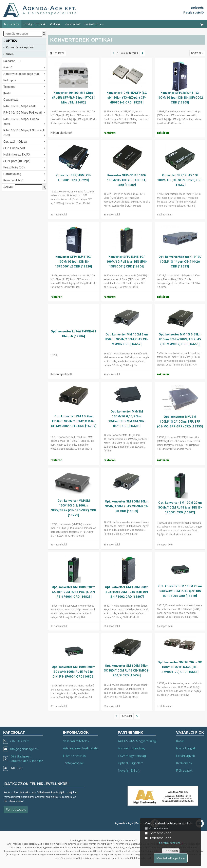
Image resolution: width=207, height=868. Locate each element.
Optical (123, 763)
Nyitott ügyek (186, 748)
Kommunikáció (25, 180)
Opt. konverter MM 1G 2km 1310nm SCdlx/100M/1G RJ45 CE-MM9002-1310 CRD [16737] (74, 421)
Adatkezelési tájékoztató (81, 748)
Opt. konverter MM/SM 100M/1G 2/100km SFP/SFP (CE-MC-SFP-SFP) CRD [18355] (180, 422)
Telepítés (25, 86)
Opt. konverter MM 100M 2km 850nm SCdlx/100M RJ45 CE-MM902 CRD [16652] (127, 339)
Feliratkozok (16, 810)
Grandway (138, 748)
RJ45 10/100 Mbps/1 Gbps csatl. (25, 121)
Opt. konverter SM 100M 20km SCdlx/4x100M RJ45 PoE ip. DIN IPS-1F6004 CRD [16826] (73, 672)
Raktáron (12, 61)
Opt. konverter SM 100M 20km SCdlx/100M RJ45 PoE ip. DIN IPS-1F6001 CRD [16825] (73, 592)
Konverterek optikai (18, 47)
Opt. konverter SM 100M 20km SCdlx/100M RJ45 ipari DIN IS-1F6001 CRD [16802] (180, 508)
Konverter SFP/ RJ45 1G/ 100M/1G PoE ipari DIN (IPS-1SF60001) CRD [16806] (127, 262)
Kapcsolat (72, 24)
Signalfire (137, 763)
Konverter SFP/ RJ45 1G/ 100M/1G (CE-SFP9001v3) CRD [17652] (180, 180)
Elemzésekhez (160, 833)
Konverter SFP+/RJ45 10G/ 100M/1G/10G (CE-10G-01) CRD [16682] (127, 180)
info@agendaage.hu (24, 749)
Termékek (12, 24)
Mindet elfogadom (171, 858)
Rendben (171, 851)
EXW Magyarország (132, 756)
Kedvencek (184, 763)
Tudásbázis (94, 24)
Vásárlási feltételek (76, 741)
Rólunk (55, 24)
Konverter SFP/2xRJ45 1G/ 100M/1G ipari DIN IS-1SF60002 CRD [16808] (180, 98)
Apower (123, 748)
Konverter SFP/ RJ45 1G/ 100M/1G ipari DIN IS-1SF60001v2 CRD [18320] (73, 262)
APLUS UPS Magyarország (137, 741)
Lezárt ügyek (185, 756)
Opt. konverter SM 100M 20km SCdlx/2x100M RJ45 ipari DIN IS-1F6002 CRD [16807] (127, 592)
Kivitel (25, 93)
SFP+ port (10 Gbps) (25, 161)
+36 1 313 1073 (19, 741)
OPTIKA (10, 40)
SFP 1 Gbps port (25, 148)
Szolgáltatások (35, 24)
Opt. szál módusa (25, 141)
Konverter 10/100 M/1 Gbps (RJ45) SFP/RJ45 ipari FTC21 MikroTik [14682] (74, 98)
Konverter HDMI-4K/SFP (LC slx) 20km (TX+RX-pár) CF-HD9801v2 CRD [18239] (127, 98)
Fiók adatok (184, 771)
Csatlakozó (25, 99)
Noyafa (123, 771)
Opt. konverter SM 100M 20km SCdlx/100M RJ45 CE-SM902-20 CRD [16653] (127, 506)
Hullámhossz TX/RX (25, 154)
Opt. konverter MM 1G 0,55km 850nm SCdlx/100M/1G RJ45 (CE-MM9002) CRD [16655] (180, 339)
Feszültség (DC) (25, 167)
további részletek (171, 843)
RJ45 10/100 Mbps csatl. (25, 106)
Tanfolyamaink (73, 763)
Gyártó (25, 67)
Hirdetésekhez (160, 838)
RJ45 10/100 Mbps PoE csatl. (25, 112)
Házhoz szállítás (74, 756)
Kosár (180, 741)
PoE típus (25, 80)
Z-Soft (135, 771)
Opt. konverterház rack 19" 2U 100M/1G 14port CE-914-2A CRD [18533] (180, 262)
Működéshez (158, 828)
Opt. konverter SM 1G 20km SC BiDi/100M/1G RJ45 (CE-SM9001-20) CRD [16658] (180, 667)
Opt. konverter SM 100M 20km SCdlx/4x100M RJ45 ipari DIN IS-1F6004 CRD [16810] (180, 591)
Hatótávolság (25, 174)
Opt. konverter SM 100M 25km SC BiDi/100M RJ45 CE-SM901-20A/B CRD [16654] (127, 671)
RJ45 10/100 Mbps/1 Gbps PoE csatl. (25, 133)
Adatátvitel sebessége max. (25, 74)
